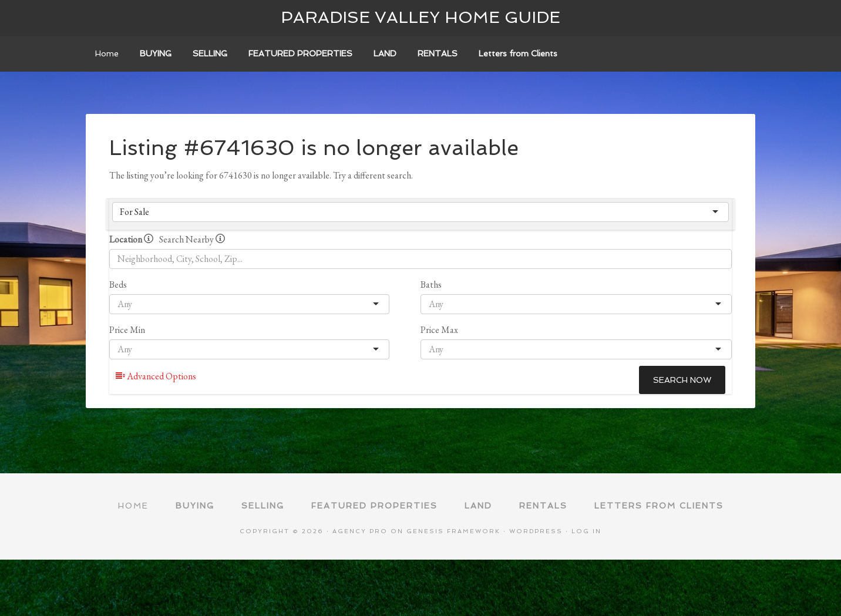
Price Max (439, 330)
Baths (431, 285)
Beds (118, 285)
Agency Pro (360, 531)
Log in (586, 531)
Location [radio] (131, 239)
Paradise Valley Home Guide (420, 17)
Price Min (127, 330)
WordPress (536, 531)
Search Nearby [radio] (192, 239)
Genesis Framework (453, 531)
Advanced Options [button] (156, 376)
